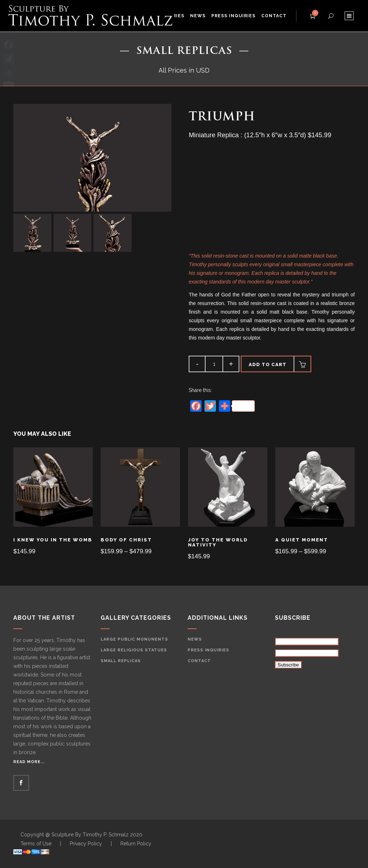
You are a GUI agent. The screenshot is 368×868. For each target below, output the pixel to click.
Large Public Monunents (134, 639)
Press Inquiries (208, 650)
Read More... (29, 762)
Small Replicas (121, 661)
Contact (199, 661)
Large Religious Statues (134, 650)
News (195, 639)
